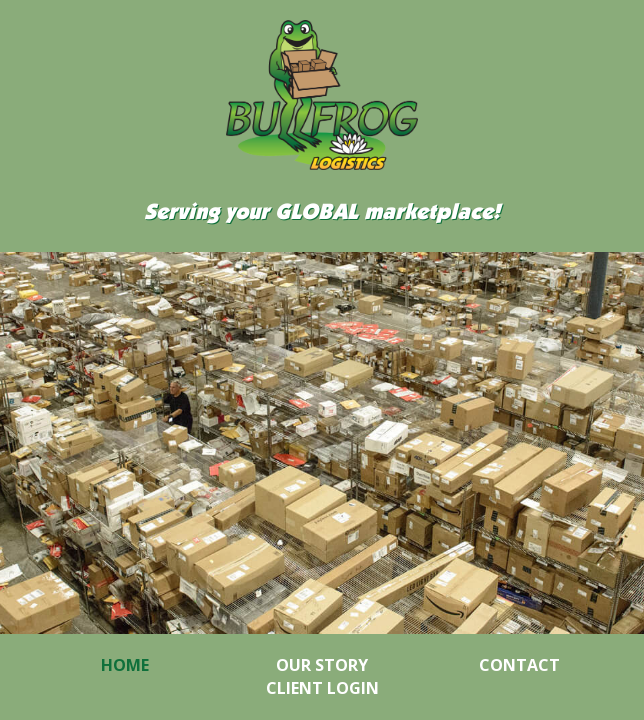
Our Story (322, 665)
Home (125, 665)
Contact (519, 665)
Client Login (322, 688)
